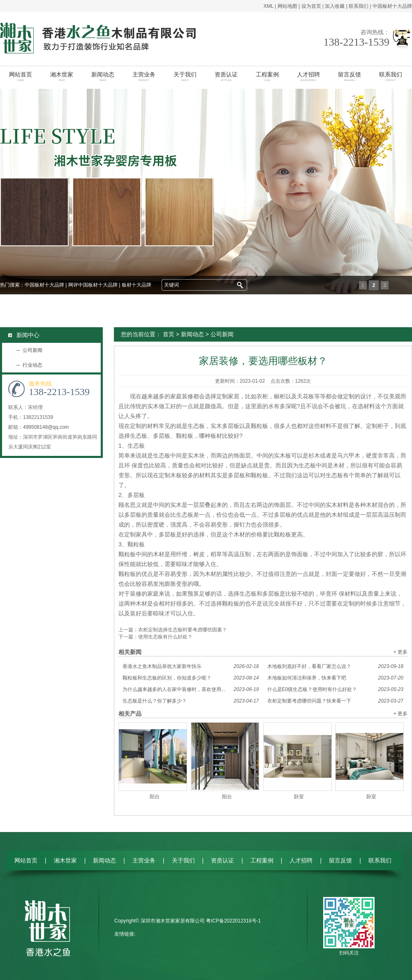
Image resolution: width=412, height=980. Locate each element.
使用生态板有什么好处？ (165, 637)
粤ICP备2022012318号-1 (233, 921)
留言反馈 (350, 76)
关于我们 (185, 76)
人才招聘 (309, 76)
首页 (169, 334)
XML (268, 6)
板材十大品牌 (137, 285)
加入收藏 (335, 6)
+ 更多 (400, 652)
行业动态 (32, 365)
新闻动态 (103, 76)
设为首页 (311, 6)
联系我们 (359, 6)
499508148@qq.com (46, 427)
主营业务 (144, 76)
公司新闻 (32, 350)
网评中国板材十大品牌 (93, 285)
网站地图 (287, 6)
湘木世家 (62, 76)
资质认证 (226, 76)
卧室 (299, 797)
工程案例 (267, 76)
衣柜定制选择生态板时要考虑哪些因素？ (183, 630)
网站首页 (21, 76)
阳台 (155, 797)
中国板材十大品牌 (392, 6)
